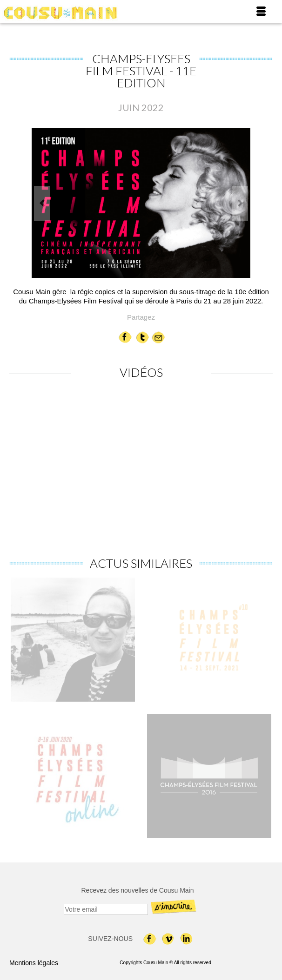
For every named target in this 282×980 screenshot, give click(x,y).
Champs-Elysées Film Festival (77, 301)
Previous (42, 203)
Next (240, 203)
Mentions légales (34, 963)
